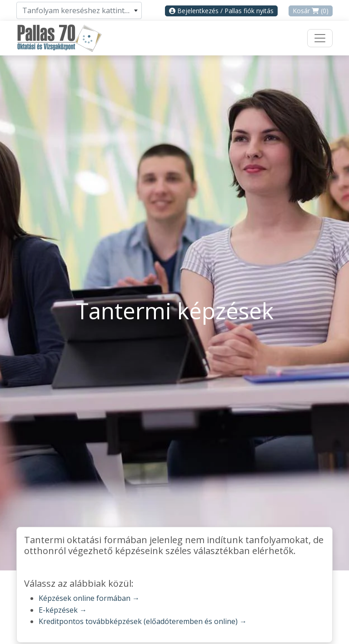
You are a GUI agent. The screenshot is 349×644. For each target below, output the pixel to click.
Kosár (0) (311, 11)
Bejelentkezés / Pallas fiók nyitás (221, 11)
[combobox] (79, 10)
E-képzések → (63, 610)
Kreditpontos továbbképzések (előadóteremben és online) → (143, 621)
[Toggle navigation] (320, 38)
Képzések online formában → (89, 598)
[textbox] (79, 10)
